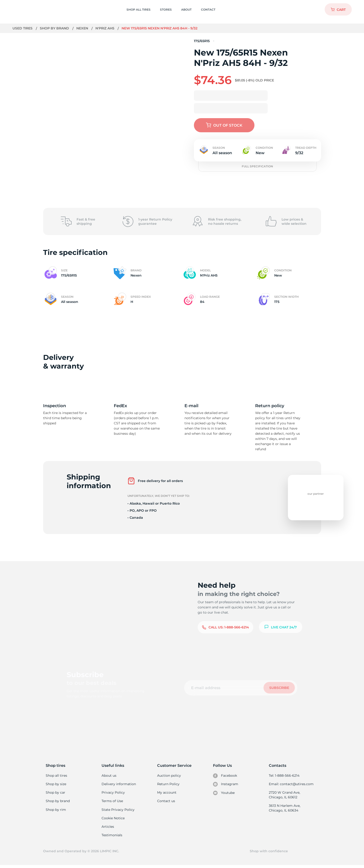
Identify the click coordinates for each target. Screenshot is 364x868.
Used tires (23, 28)
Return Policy (168, 784)
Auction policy (169, 776)
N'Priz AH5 (106, 28)
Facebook (225, 776)
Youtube (224, 794)
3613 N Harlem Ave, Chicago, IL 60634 (284, 809)
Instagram (225, 785)
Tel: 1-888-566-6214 (284, 776)
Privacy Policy (113, 793)
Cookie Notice (113, 820)
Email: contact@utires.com (291, 784)
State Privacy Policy (117, 811)
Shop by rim (56, 811)
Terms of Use (112, 802)
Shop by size (56, 784)
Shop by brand (55, 28)
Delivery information (118, 784)
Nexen (83, 28)
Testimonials (112, 837)
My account (167, 793)
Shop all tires (56, 776)
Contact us (166, 802)
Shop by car (55, 793)
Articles (108, 829)
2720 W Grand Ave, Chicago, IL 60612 (284, 796)
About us (109, 776)
